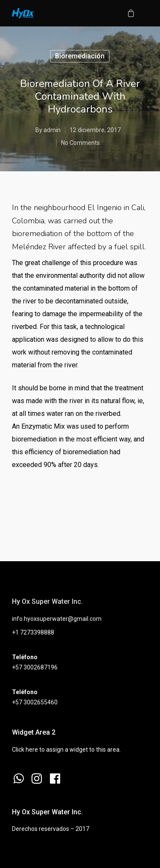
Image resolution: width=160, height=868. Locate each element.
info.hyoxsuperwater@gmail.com (57, 619)
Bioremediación (80, 56)
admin (52, 130)
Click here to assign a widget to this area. (66, 750)
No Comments (80, 143)
